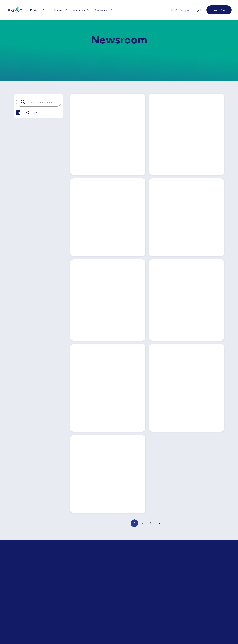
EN (173, 10)
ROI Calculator (39, 616)
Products (38, 10)
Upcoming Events (41, 630)
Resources (81, 10)
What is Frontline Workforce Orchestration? (47, 638)
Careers (125, 616)
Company (103, 10)
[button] (219, 10)
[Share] (27, 113)
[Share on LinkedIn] (18, 113)
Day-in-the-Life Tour (42, 623)
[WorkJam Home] (15, 10)
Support (125, 623)
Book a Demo (187, 619)
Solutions (59, 10)
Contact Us (127, 630)
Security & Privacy (86, 633)
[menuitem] (38, 10)
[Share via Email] (36, 113)
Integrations (82, 626)
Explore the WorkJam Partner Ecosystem (93, 618)
